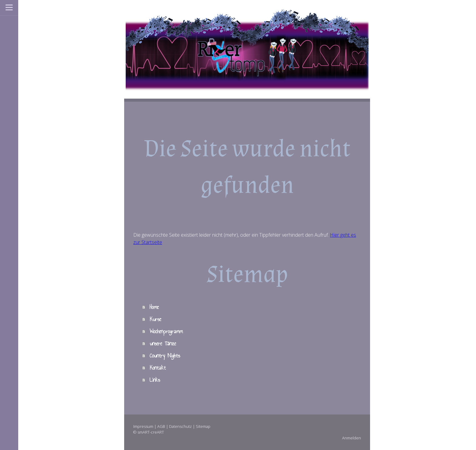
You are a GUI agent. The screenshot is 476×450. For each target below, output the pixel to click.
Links (155, 380)
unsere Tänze (163, 343)
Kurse (155, 319)
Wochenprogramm (166, 331)
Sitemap (203, 426)
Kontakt (158, 368)
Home (154, 307)
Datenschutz (180, 426)
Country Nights (165, 356)
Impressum (143, 426)
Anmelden (352, 438)
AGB (161, 426)
